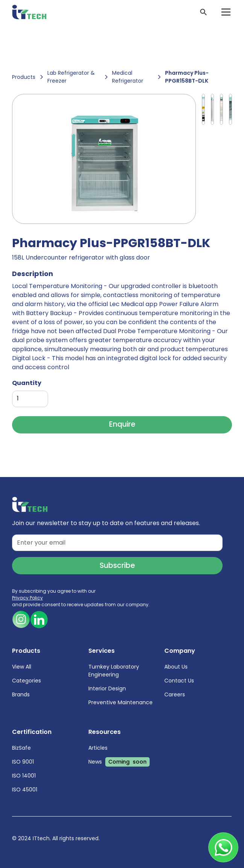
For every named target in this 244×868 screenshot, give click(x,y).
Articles (98, 748)
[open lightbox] (104, 159)
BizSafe (21, 748)
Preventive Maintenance (120, 702)
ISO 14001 (24, 776)
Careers (175, 694)
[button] (224, 12)
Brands (21, 694)
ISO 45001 (25, 790)
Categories (27, 681)
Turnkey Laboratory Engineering (114, 671)
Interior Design (107, 688)
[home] (29, 12)
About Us (176, 667)
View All (22, 667)
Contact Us (180, 681)
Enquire (122, 424)
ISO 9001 (23, 762)
